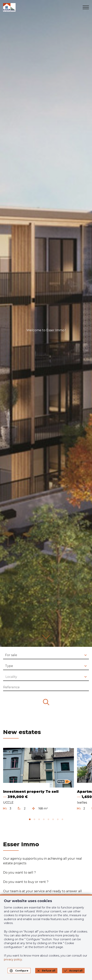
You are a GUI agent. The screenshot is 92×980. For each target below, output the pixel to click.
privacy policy (13, 959)
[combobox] (46, 655)
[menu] (86, 7)
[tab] (30, 819)
